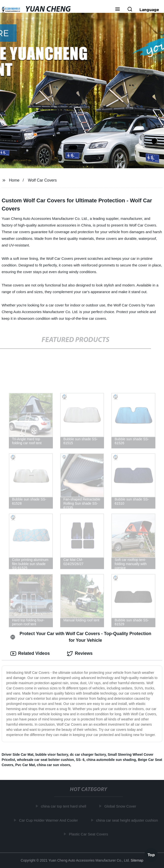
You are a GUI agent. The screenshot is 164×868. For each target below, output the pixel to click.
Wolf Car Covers (42, 180)
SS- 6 (80, 760)
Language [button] (149, 10)
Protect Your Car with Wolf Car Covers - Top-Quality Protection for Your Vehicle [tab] (81, 637)
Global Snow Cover (121, 806)
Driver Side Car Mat (18, 755)
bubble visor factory (52, 755)
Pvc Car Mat (25, 765)
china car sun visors (53, 765)
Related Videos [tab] (30, 654)
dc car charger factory (88, 755)
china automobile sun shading (111, 760)
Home (14, 180)
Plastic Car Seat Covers (90, 834)
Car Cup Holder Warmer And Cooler (50, 820)
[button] (118, 10)
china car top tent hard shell (65, 806)
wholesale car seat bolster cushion (45, 760)
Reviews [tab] (80, 654)
